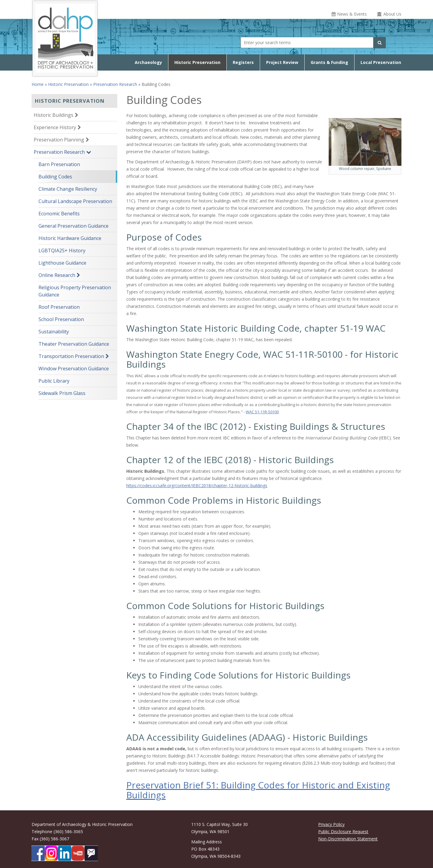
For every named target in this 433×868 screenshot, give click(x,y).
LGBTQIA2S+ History (62, 250)
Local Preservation (381, 62)
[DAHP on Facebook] (38, 853)
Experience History (55, 127)
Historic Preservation (197, 62)
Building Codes (55, 177)
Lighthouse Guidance (62, 263)
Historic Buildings (54, 115)
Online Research (57, 275)
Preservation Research (115, 84)
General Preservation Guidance (74, 226)
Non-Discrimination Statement (348, 839)
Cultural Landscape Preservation (75, 201)
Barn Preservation (59, 164)
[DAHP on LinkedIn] (65, 853)
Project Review (282, 62)
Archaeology (148, 62)
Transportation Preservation (71, 356)
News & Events (352, 14)
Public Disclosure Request (343, 832)
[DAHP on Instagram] (51, 853)
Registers (243, 62)
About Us (392, 14)
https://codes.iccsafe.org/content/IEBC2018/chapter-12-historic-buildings (197, 486)
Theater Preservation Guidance (74, 344)
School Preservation (61, 319)
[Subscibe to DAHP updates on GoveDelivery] (91, 853)
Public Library (54, 381)
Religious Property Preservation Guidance (75, 291)
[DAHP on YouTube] (78, 853)
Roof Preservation (59, 307)
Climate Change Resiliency (68, 189)
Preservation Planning (59, 140)
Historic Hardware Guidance (70, 238)
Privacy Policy (331, 824)
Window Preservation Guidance (74, 369)
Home (38, 84)
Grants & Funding (329, 62)
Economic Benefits (59, 214)
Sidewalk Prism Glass (62, 393)
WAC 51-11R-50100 (262, 412)
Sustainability (54, 332)
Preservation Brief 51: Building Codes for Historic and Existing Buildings (258, 790)
